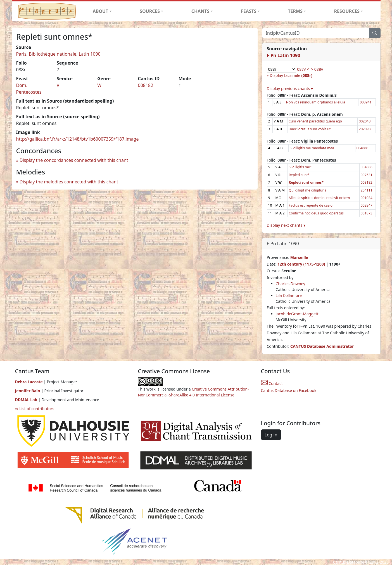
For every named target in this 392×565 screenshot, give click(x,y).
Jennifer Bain (28, 391)
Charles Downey (291, 284)
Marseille (299, 257)
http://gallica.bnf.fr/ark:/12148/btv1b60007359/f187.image (78, 139)
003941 (365, 102)
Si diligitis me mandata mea (312, 148)
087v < (303, 69)
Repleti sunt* (299, 175)
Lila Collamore (289, 295)
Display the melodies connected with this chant (69, 182)
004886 (362, 148)
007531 (367, 175)
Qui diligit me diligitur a (307, 190)
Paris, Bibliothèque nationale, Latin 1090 (58, 54)
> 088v (317, 69)
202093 (365, 129)
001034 (367, 198)
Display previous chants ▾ (290, 88)
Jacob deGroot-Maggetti (298, 314)
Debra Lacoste (29, 382)
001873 (367, 213)
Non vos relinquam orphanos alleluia (316, 102)
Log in (271, 435)
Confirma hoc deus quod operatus (316, 213)
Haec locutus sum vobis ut (310, 129)
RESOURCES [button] (347, 11)
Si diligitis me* (300, 167)
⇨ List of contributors (35, 409)
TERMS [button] (295, 11)
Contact (272, 383)
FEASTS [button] (249, 11)
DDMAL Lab (26, 400)
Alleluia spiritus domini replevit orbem (319, 198)
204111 (367, 190)
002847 (367, 205)
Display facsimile (291, 75)
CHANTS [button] (200, 11)
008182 (145, 85)
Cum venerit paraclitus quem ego (315, 121)
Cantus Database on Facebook (289, 390)
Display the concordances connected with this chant (74, 160)
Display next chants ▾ (286, 225)
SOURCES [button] (150, 11)
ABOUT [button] (101, 11)
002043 (365, 121)
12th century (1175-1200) (301, 264)
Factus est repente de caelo (311, 205)
